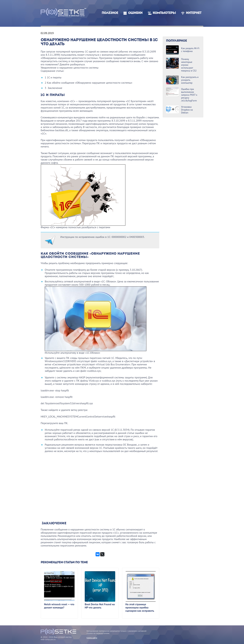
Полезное (110, 13)
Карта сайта (92, 638)
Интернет (194, 13)
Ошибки (135, 13)
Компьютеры (164, 13)
